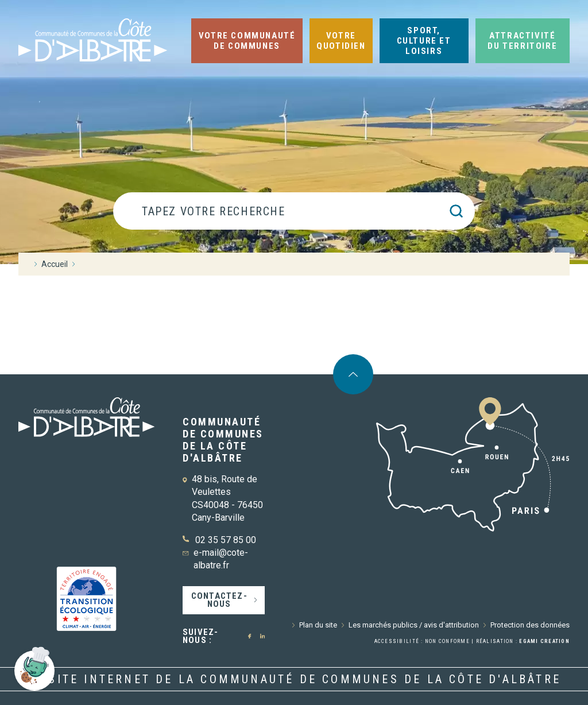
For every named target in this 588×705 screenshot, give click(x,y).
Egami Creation (544, 641)
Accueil (55, 264)
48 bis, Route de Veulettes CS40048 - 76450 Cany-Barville (227, 498)
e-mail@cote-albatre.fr (221, 559)
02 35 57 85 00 (226, 540)
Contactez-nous (219, 600)
